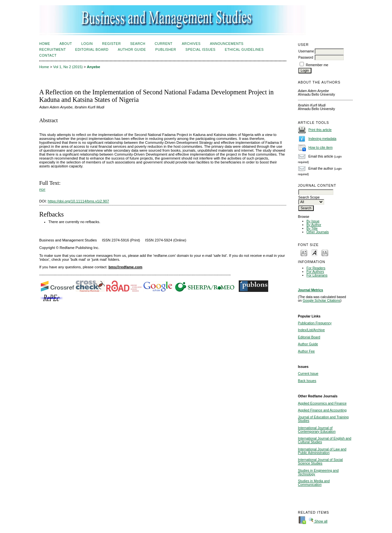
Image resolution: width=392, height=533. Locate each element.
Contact (48, 56)
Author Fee (306, 351)
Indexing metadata (323, 139)
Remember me (317, 65)
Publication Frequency (315, 323)
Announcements (227, 44)
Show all (318, 521)
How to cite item (321, 148)
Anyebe (93, 67)
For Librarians (317, 275)
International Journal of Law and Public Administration (322, 451)
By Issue (313, 221)
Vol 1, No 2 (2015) (68, 67)
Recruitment (53, 50)
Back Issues (307, 381)
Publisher (166, 50)
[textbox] (316, 192)
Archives (191, 44)
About (65, 44)
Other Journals (318, 232)
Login (87, 44)
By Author (314, 225)
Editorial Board (309, 337)
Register (112, 44)
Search (138, 44)
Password (306, 57)
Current (163, 44)
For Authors (315, 272)
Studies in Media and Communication (314, 483)
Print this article (320, 130)
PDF (42, 190)
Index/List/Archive (311, 330)
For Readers (316, 268)
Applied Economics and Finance (322, 403)
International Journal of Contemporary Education (317, 430)
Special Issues (200, 50)
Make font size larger (325, 252)
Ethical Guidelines (244, 50)
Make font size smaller (304, 252)
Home (45, 44)
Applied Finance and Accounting (322, 410)
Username (306, 51)
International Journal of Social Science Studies (320, 462)
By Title (312, 228)
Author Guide (308, 344)
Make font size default (314, 252)
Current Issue (308, 374)
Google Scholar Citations (321, 301)
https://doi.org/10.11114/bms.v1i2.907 (78, 201)
